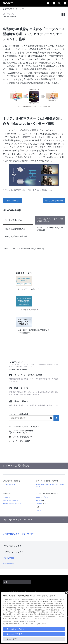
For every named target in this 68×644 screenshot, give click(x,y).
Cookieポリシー (24, 622)
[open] (60, 3)
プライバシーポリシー (30, 624)
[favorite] (48, 3)
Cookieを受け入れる (16, 629)
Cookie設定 (12, 639)
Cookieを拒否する (15, 634)
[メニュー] (65, 3)
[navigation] (63, 15)
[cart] (54, 3)
